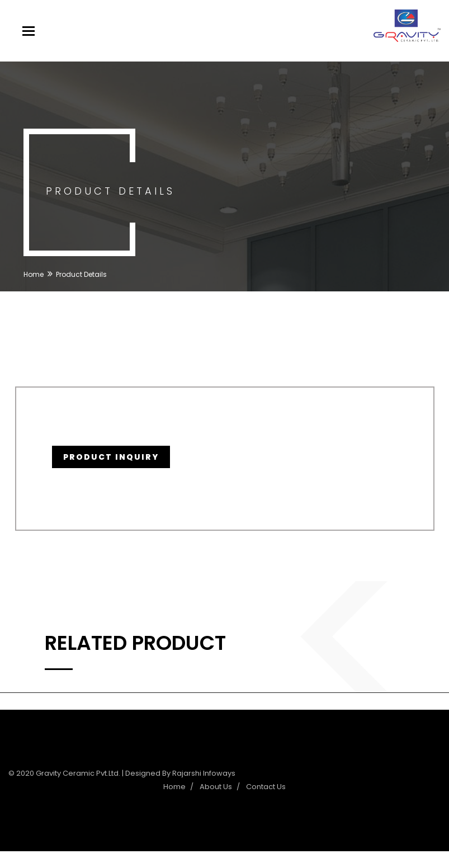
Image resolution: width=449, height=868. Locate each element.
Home (34, 274)
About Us (216, 787)
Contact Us (266, 787)
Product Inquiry (111, 457)
